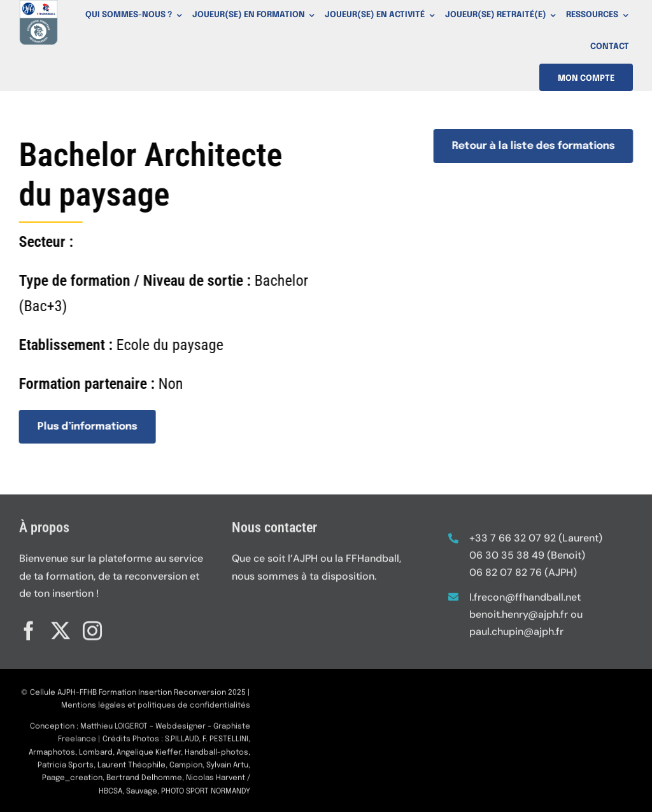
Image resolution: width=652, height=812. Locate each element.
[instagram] (92, 627)
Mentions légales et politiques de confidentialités (156, 710)
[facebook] (29, 627)
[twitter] (60, 627)
